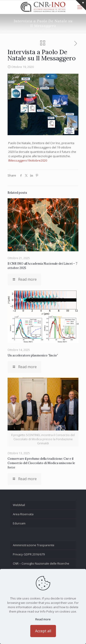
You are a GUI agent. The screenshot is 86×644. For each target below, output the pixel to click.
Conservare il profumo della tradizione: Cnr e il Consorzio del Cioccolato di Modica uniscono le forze (41, 463)
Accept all (43, 631)
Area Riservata (23, 514)
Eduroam (19, 523)
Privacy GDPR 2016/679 (29, 554)
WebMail (19, 505)
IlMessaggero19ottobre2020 (28, 160)
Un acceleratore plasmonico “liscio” (33, 355)
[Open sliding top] (81, 5)
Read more (43, 619)
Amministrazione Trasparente (34, 545)
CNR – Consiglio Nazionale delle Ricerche (41, 563)
